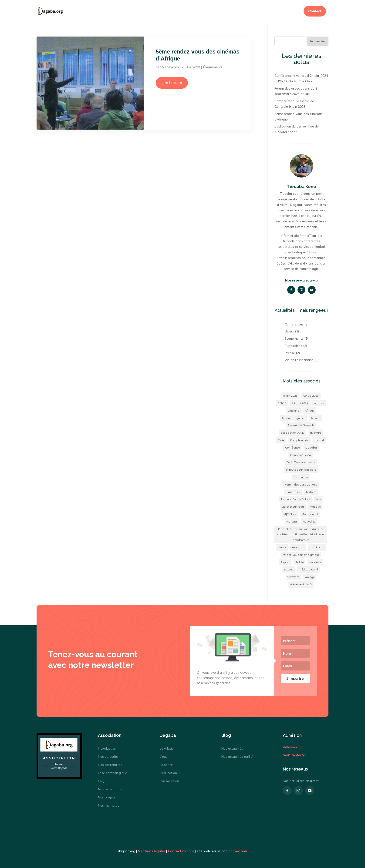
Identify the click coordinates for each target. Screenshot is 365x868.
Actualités (285, 11)
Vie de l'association (299, 359)
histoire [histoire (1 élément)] (311, 491)
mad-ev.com (237, 850)
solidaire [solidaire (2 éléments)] (315, 561)
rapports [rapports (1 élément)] (298, 547)
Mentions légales (152, 850)
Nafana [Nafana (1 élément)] (292, 521)
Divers (289, 331)
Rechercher (317, 40)
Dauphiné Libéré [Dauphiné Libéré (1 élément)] (301, 454)
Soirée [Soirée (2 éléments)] (299, 561)
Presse (290, 352)
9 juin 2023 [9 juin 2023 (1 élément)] (290, 395)
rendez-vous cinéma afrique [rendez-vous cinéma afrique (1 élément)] (301, 554)
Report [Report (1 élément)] (285, 561)
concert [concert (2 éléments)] (319, 439)
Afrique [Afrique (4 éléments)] (309, 410)
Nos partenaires (110, 764)
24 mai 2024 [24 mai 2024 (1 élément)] (300, 402)
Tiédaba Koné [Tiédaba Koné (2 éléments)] (308, 569)
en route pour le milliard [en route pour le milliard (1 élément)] (301, 469)
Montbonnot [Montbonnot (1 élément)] (310, 513)
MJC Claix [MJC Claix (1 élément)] (290, 513)
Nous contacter (294, 754)
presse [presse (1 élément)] (282, 547)
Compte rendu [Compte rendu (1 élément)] (299, 439)
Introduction (107, 748)
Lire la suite (172, 82)
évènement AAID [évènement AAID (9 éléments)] (301, 584)
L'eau (164, 756)
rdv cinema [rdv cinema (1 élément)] (317, 547)
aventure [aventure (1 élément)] (316, 432)
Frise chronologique (113, 772)
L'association (169, 780)
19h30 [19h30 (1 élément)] (282, 402)
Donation (264, 11)
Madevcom (170, 66)
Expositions (293, 345)
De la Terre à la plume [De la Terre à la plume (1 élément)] (301, 461)
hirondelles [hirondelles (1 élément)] (293, 491)
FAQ (101, 780)
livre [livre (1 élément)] (318, 498)
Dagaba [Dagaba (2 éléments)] (311, 447)
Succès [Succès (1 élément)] (289, 569)
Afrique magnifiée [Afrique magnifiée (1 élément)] (293, 417)
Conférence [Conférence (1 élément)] (292, 447)
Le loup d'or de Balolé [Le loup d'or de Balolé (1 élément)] (296, 498)
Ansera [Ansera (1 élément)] (316, 417)
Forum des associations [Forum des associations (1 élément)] (301, 484)
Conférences (294, 324)
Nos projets (107, 797)
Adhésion (244, 11)
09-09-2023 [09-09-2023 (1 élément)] (311, 395)
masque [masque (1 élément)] (315, 506)
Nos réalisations (110, 788)
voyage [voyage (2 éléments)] (310, 576)
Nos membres (109, 805)
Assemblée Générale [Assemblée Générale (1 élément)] (301, 424)
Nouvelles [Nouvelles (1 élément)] (309, 521)
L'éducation (168, 772)
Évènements (213, 66)
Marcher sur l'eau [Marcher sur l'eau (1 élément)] (293, 506)
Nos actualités (232, 748)
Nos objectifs (108, 756)
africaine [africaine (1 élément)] (293, 410)
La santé (166, 764)
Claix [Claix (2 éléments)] (281, 439)
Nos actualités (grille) (237, 756)
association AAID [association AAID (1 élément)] (292, 432)
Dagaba (187, 11)
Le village (167, 748)
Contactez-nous (181, 850)
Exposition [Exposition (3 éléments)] (301, 476)
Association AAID (213, 11)
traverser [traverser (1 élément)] (293, 576)
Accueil (170, 11)
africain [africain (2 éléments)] (319, 402)
